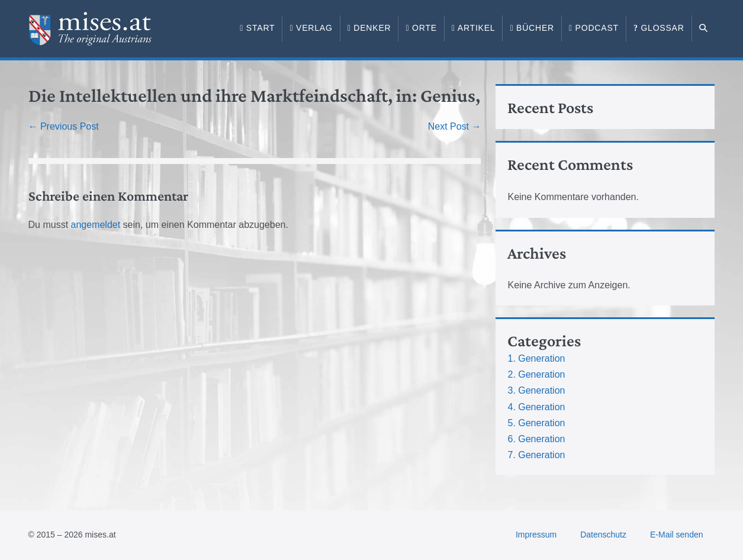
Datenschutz (603, 535)
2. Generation (536, 374)
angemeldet (96, 225)
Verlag (311, 28)
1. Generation (536, 358)
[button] (704, 28)
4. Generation (536, 407)
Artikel (474, 28)
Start (257, 28)
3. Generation (536, 390)
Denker (369, 28)
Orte (421, 28)
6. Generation (536, 439)
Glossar (659, 28)
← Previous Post (64, 126)
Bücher (532, 28)
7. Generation (536, 455)
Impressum (536, 535)
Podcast (594, 28)
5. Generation (536, 423)
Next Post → (455, 126)
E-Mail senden (677, 535)
